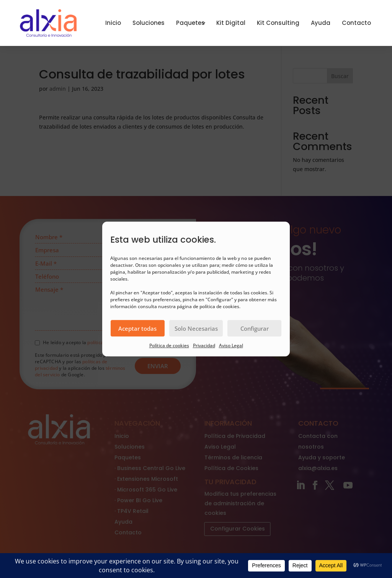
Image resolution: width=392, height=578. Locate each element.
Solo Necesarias (196, 328)
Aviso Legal (231, 345)
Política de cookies (169, 345)
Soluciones (149, 23)
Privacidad (204, 345)
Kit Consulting (278, 23)
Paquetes (190, 23)
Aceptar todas (137, 328)
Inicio (113, 23)
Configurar (255, 328)
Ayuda (321, 23)
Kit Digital (231, 23)
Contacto (356, 23)
